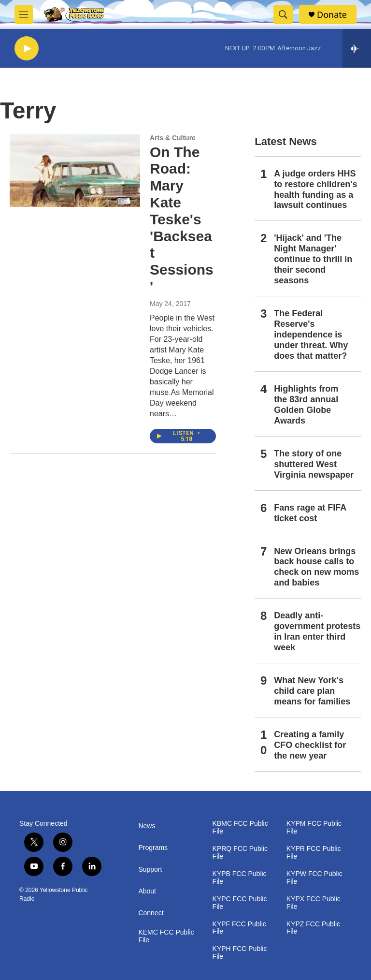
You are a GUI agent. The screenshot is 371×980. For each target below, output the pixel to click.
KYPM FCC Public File (314, 827)
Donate (332, 15)
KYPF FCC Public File (239, 928)
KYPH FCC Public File (240, 953)
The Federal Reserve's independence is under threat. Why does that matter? (311, 335)
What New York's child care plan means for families (312, 691)
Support (150, 870)
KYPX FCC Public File (314, 903)
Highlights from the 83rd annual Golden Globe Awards (306, 405)
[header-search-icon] (283, 15)
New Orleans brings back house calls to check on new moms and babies (316, 567)
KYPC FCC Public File (240, 903)
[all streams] (357, 48)
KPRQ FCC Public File (240, 853)
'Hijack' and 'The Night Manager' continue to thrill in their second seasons (313, 259)
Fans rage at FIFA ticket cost (310, 513)
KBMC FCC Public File (240, 827)
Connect (151, 913)
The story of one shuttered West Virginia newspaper (314, 464)
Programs (153, 848)
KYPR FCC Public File (314, 853)
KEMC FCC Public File (166, 936)
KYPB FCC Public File (240, 878)
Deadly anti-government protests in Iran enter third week (317, 631)
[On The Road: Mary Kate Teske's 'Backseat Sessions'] (75, 171)
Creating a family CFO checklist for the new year (310, 745)
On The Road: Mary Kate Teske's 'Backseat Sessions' (182, 219)
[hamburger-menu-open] (24, 15)
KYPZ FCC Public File (313, 928)
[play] (27, 49)
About (147, 891)
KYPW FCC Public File (314, 878)
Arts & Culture (173, 138)
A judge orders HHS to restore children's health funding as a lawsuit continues (315, 190)
